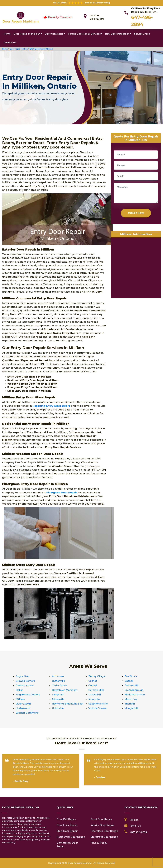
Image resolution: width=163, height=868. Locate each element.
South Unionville (98, 704)
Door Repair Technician (27, 34)
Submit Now (136, 213)
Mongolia (94, 699)
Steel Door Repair (67, 831)
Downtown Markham (65, 690)
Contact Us (10, 43)
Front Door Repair (101, 819)
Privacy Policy (99, 843)
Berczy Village (97, 676)
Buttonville (58, 681)
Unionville (58, 708)
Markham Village (135, 695)
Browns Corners (25, 681)
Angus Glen (23, 676)
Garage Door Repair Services (84, 34)
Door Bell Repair (66, 819)
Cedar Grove (59, 685)
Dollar (19, 690)
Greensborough (134, 690)
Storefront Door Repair (104, 837)
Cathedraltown (25, 685)
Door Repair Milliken (18, 49)
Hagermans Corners (28, 695)
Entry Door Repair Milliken (41, 49)
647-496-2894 (139, 832)
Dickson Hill (132, 685)
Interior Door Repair (102, 825)
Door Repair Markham (80, 863)
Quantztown (23, 704)
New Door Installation (117, 34)
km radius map (136, 268)
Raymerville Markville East (68, 704)
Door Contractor (54, 34)
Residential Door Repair (71, 837)
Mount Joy (131, 699)
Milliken (20, 699)
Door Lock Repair (67, 825)
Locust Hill (95, 695)
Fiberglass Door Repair (104, 831)
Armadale (58, 676)
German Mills (96, 690)
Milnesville (58, 699)
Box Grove (131, 676)
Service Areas (142, 34)
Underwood (23, 708)
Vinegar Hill (131, 708)
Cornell (93, 685)
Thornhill (130, 704)
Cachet (93, 681)
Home (7, 34)
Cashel (129, 681)
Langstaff (58, 695)
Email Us (136, 826)
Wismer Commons (27, 713)
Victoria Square (97, 708)
